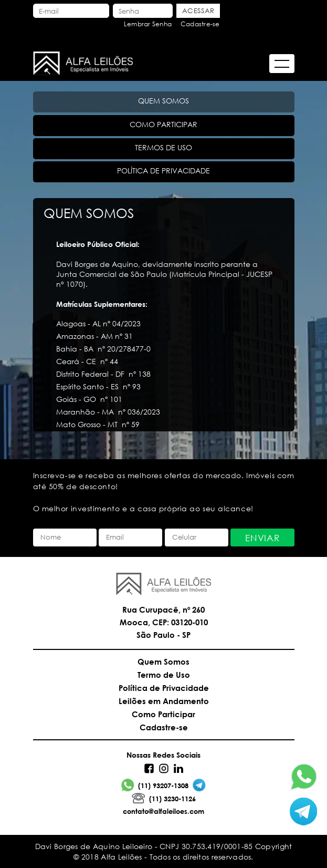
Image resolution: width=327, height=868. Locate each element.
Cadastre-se (200, 24)
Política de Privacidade (164, 688)
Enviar (262, 538)
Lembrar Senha (148, 24)
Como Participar (163, 714)
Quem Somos (163, 662)
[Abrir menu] (282, 64)
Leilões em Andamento (164, 701)
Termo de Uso (164, 675)
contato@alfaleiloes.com (163, 811)
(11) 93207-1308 (155, 785)
